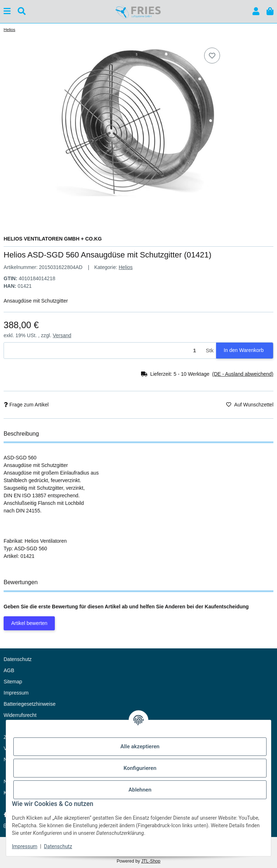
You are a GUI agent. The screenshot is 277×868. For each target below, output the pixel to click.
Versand (62, 335)
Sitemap (13, 682)
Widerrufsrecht (20, 715)
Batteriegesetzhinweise (30, 704)
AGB (9, 670)
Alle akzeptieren (140, 746)
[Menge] (104, 351)
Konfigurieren (140, 768)
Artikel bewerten (29, 623)
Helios (126, 267)
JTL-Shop (151, 861)
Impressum (25, 846)
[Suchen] (22, 11)
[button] (256, 11)
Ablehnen (140, 790)
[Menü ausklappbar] (7, 11)
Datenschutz (58, 846)
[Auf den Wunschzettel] (212, 56)
